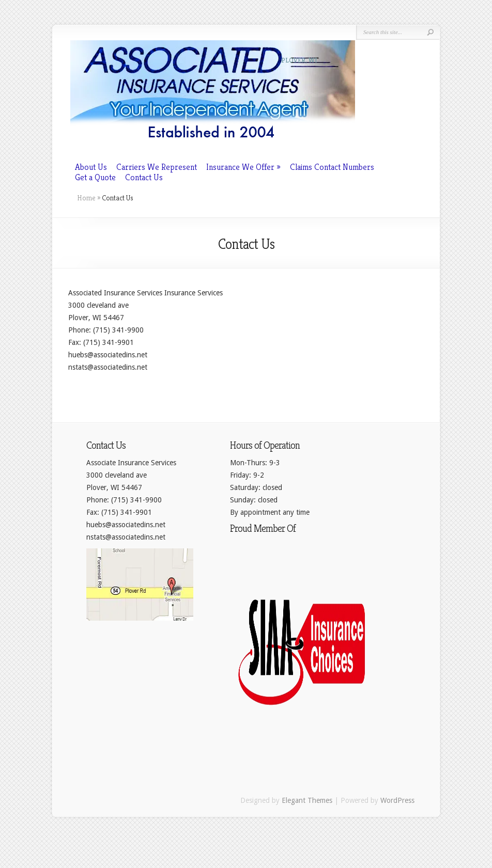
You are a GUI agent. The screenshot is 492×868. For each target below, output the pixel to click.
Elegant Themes (307, 800)
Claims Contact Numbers (332, 167)
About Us (91, 167)
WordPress (397, 800)
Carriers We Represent (157, 167)
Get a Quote (95, 177)
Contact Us (144, 177)
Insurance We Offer (240, 167)
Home (86, 198)
